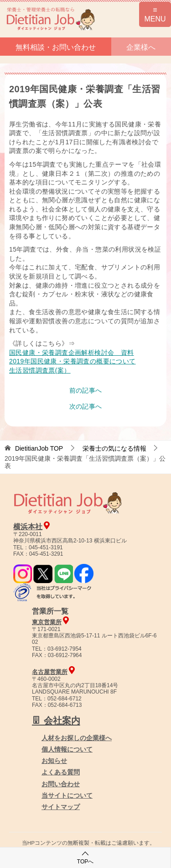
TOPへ (85, 857)
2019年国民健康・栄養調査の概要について (73, 361)
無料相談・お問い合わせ (56, 47)
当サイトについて (67, 795)
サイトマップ (61, 807)
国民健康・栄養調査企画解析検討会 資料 (72, 352)
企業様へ (141, 47)
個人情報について (67, 749)
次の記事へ (86, 406)
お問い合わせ (61, 784)
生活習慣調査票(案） (40, 370)
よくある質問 (61, 772)
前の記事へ (86, 390)
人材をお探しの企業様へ (77, 738)
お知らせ (54, 761)
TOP (39, 448)
